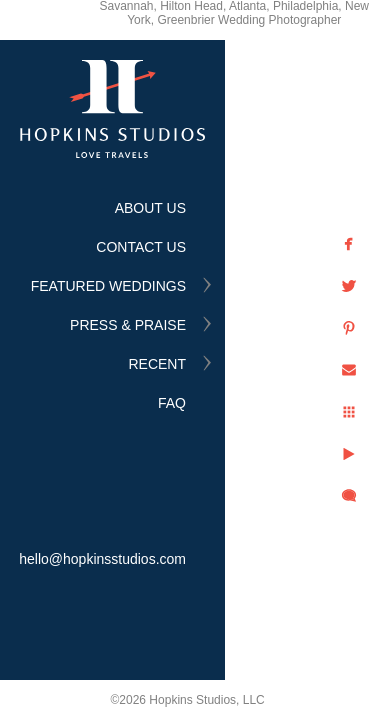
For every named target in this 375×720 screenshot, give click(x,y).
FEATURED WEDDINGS (108, 286)
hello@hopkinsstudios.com (102, 559)
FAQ (172, 403)
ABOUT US (150, 208)
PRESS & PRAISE (128, 325)
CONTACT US (141, 247)
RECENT (157, 364)
